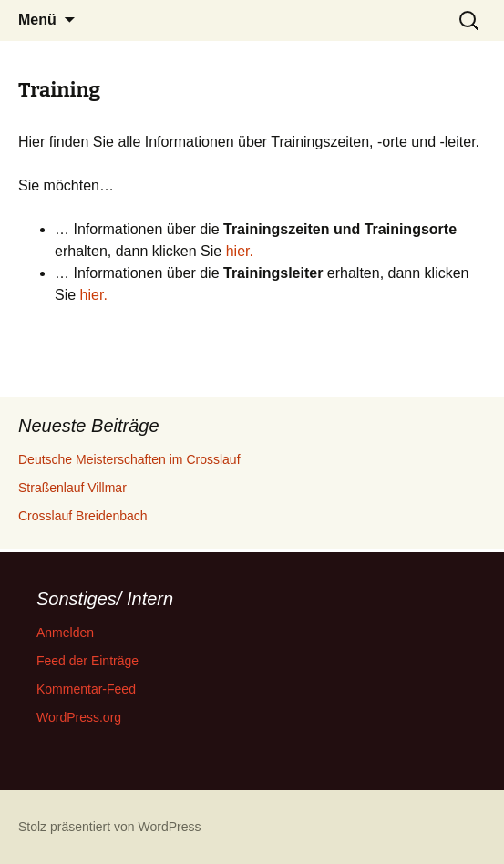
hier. (240, 251)
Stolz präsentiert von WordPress (110, 827)
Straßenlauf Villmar (72, 488)
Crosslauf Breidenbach (83, 516)
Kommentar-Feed (86, 689)
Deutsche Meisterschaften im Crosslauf (129, 459)
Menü (37, 20)
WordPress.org (79, 717)
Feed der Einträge (87, 661)
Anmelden (65, 633)
